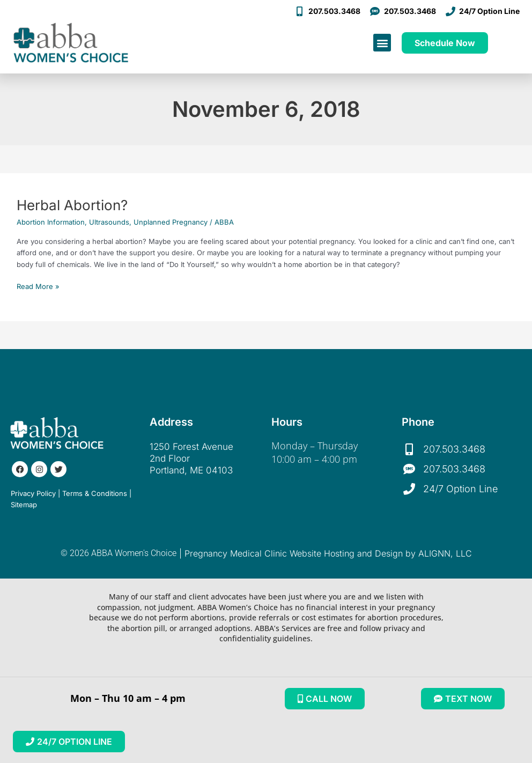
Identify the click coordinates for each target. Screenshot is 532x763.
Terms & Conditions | (97, 493)
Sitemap (24, 505)
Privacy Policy (33, 493)
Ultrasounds (109, 222)
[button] (382, 43)
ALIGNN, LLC (445, 553)
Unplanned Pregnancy (171, 222)
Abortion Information (51, 222)
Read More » (38, 286)
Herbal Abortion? (72, 205)
